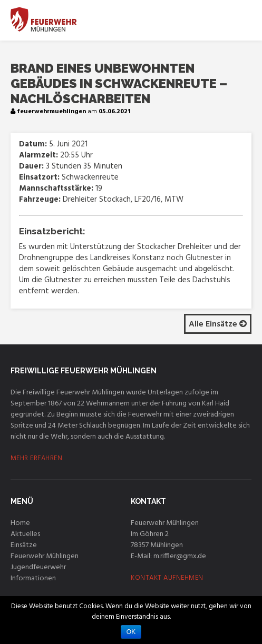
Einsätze (24, 545)
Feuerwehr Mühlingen (45, 556)
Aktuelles (25, 534)
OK (131, 632)
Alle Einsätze (218, 324)
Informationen (33, 578)
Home (20, 523)
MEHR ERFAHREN (37, 458)
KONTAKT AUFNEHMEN (167, 578)
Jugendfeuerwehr (38, 567)
